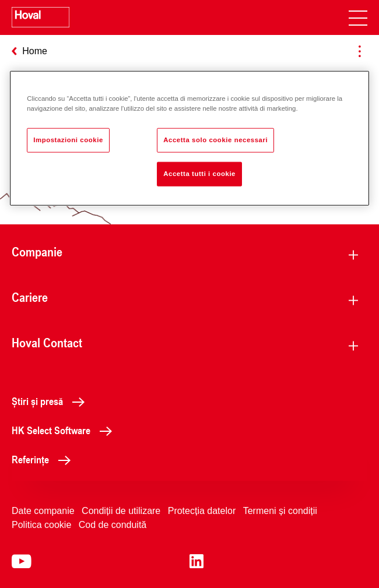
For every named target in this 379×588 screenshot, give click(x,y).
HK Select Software (65, 430)
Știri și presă (51, 401)
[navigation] (358, 17)
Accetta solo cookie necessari (215, 140)
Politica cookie (41, 525)
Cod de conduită (113, 525)
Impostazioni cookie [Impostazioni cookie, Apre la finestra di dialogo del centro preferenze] (68, 140)
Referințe (44, 459)
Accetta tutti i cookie (199, 174)
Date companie (43, 511)
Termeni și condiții (280, 511)
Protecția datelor (202, 511)
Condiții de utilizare (121, 511)
